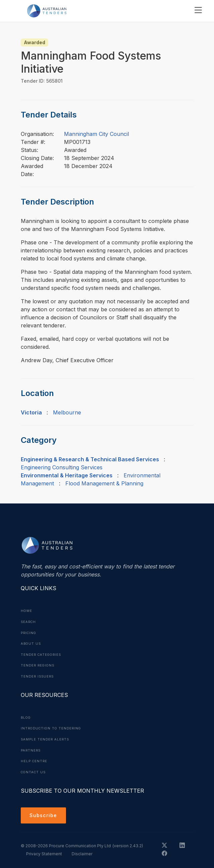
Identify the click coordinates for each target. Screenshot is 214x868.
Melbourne (67, 412)
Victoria (31, 412)
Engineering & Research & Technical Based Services (90, 459)
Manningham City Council (96, 134)
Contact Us (34, 769)
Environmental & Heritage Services (67, 475)
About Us (31, 643)
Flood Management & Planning (104, 483)
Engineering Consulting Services (62, 467)
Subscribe (44, 813)
